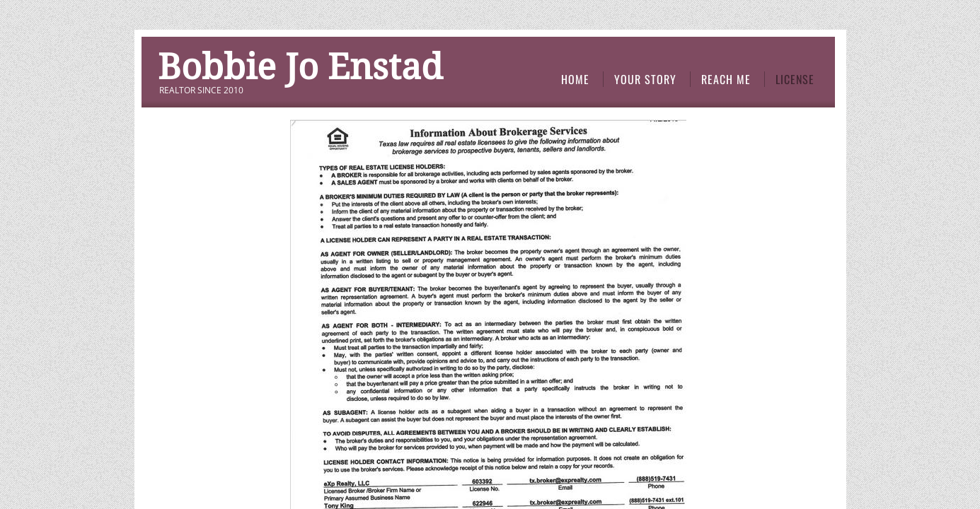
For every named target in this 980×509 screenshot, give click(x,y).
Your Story (645, 79)
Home (575, 79)
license (795, 79)
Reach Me (726, 79)
